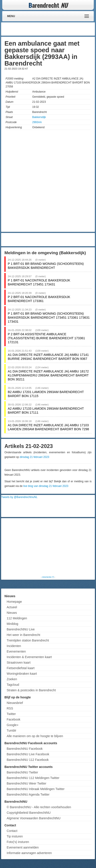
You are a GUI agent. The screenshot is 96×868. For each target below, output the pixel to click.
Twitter (11, 714)
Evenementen (16, 651)
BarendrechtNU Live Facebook (28, 754)
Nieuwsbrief (15, 703)
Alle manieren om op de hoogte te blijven (35, 736)
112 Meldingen (17, 618)
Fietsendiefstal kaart (21, 668)
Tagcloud (13, 685)
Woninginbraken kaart (22, 674)
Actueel (12, 607)
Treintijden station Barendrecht (28, 640)
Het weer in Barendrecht (23, 635)
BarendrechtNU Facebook (25, 749)
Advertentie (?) (48, 577)
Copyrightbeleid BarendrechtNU (29, 813)
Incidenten (14, 646)
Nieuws (12, 613)
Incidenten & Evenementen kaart (29, 657)
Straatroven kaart (19, 663)
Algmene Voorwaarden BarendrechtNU (34, 818)
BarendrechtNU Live (21, 629)
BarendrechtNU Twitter (22, 772)
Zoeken (12, 679)
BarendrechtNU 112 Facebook (28, 760)
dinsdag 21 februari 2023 (35, 457)
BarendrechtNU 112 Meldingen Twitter (33, 778)
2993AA (37, 122)
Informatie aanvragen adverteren (29, 853)
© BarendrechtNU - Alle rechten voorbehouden (39, 807)
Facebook (13, 719)
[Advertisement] (58, 29)
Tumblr (11, 730)
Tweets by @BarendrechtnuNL (19, 497)
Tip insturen (15, 836)
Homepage (14, 602)
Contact (12, 831)
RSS (10, 708)
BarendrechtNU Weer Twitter (26, 783)
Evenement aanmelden (23, 847)
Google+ (13, 725)
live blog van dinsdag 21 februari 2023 (46, 486)
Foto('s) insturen (18, 842)
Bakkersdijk (39, 117)
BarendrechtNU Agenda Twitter (28, 794)
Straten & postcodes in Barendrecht (31, 690)
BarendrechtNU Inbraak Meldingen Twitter (36, 789)
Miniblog (12, 624)
